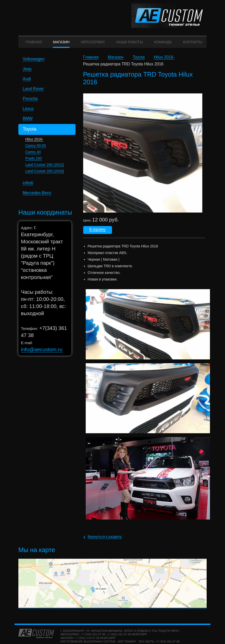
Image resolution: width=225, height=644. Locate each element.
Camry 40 (33, 155)
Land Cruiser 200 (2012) (45, 167)
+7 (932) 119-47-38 (87, 641)
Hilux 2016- (34, 142)
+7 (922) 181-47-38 (119, 637)
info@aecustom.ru (42, 352)
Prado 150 (34, 161)
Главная (91, 60)
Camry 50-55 (36, 148)
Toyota (139, 60)
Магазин (116, 60)
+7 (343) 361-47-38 (93, 637)
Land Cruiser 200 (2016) (45, 174)
